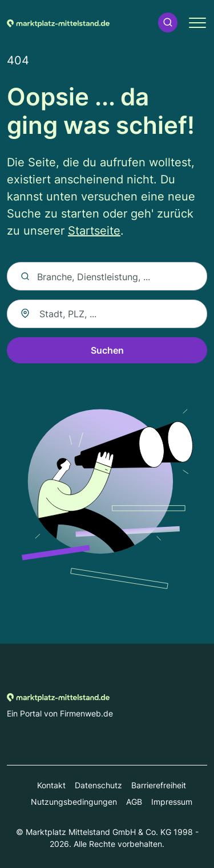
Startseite (94, 231)
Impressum (172, 802)
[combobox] (107, 314)
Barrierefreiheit (159, 785)
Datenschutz (98, 785)
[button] (168, 22)
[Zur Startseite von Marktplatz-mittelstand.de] (58, 22)
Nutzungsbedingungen (74, 802)
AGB (134, 802)
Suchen (107, 350)
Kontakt (51, 785)
